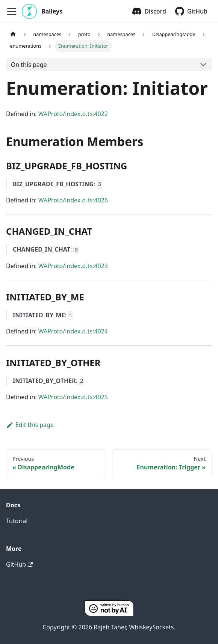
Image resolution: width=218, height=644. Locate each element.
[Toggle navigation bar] (12, 11)
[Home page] (13, 34)
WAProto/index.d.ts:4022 (73, 114)
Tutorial (17, 521)
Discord (155, 11)
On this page (29, 65)
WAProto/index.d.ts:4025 (73, 397)
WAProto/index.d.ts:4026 (73, 200)
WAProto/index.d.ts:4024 (73, 331)
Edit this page (30, 425)
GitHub (197, 11)
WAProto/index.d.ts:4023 (73, 266)
